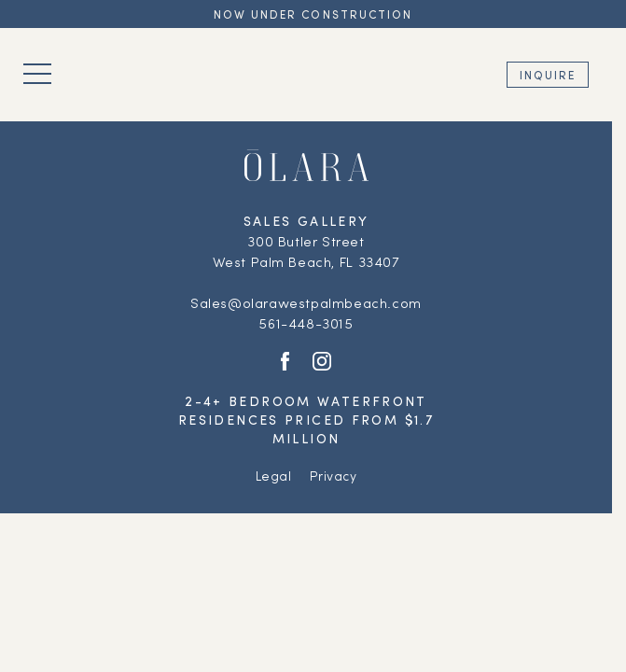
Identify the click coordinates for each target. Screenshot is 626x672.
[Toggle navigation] (37, 74)
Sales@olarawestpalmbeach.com (306, 302)
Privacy (333, 476)
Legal (274, 476)
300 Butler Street (306, 241)
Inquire (548, 75)
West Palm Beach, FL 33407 (306, 261)
